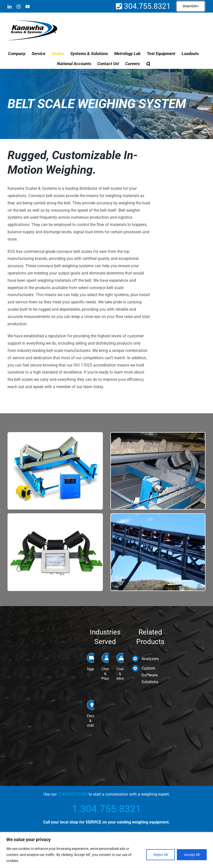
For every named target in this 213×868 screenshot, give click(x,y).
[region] (106, 850)
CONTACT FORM (73, 794)
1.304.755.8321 (106, 809)
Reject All (161, 855)
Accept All (192, 855)
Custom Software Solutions (150, 675)
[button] (148, 64)
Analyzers (150, 659)
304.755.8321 (146, 6)
